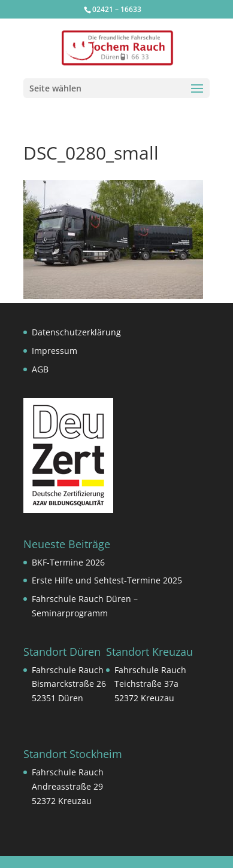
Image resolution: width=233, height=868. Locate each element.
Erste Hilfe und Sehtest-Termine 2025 (107, 580)
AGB (40, 369)
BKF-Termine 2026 (68, 562)
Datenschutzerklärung (76, 332)
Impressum (55, 351)
